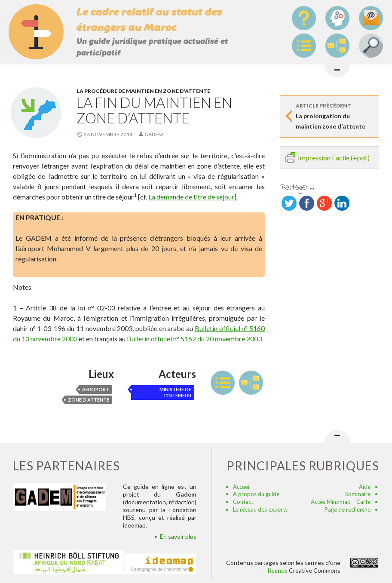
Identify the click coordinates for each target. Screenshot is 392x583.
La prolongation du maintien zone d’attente (335, 115)
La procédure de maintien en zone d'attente (143, 91)
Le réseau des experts (260, 509)
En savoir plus (178, 536)
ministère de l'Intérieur (175, 392)
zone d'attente (89, 400)
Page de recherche (348, 509)
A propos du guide (256, 494)
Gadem (154, 134)
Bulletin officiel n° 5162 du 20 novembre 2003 (194, 339)
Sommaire (358, 494)
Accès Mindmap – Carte (341, 502)
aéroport (96, 389)
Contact (243, 502)
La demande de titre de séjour (191, 197)
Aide (365, 487)
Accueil (242, 487)
